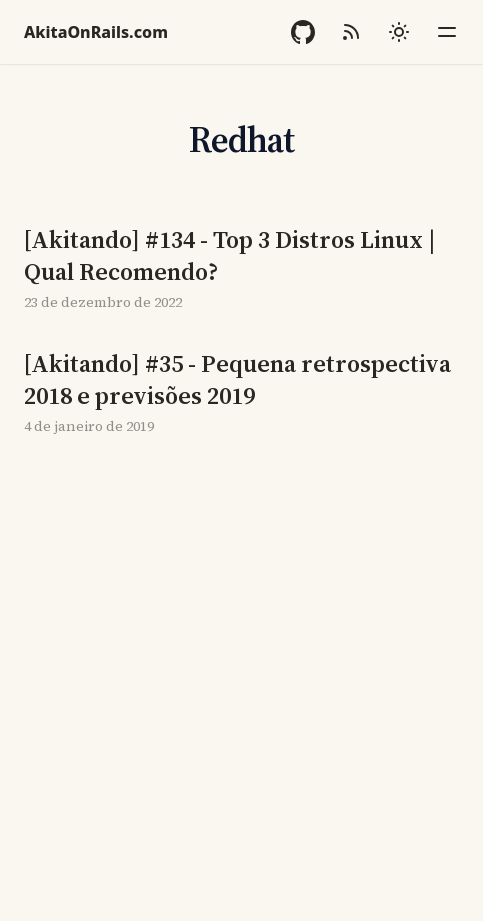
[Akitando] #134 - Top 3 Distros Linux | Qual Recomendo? (230, 256)
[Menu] (447, 32)
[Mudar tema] (399, 32)
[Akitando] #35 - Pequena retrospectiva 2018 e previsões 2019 (237, 380)
